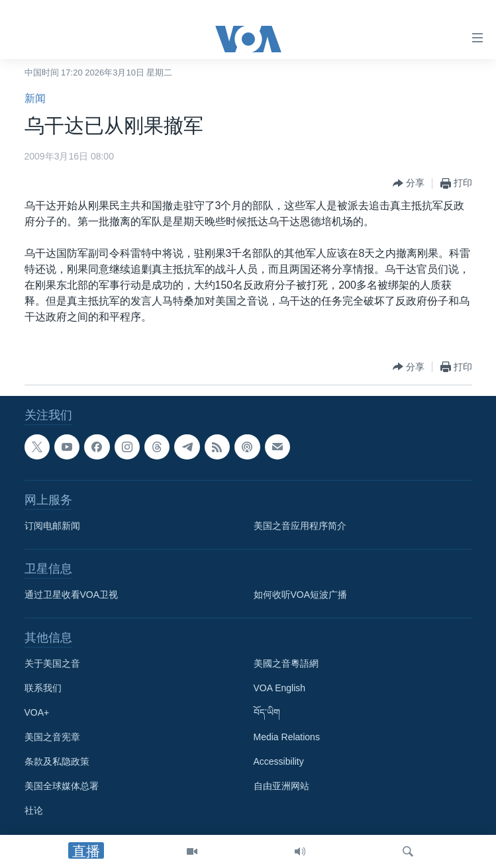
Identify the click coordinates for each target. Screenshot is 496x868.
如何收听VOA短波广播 (301, 595)
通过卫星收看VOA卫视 (72, 595)
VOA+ (37, 712)
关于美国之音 (52, 663)
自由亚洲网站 (281, 786)
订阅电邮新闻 (52, 526)
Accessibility (279, 761)
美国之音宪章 (52, 737)
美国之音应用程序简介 (300, 526)
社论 (34, 810)
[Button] (409, 183)
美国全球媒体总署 (62, 786)
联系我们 (43, 688)
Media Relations (287, 737)
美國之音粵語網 (286, 663)
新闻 (35, 98)
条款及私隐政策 (57, 761)
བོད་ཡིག (267, 712)
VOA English (280, 688)
